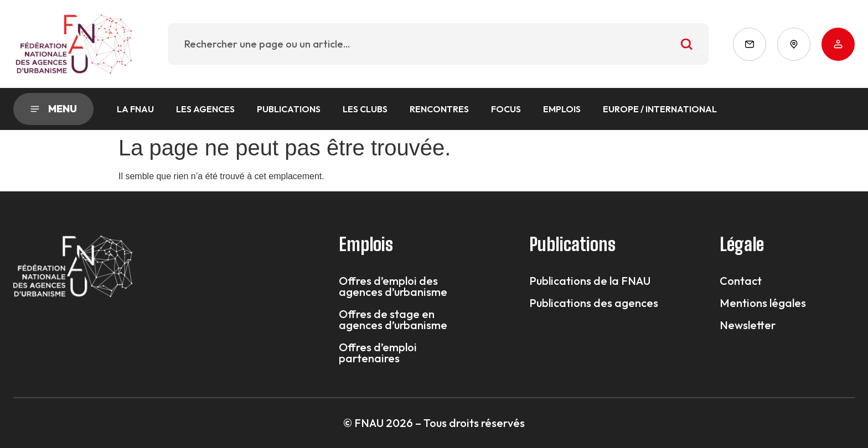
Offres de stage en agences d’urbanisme (393, 320)
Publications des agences (594, 303)
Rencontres (439, 109)
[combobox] (438, 44)
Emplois (562, 109)
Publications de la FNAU (590, 281)
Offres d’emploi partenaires (378, 353)
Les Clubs (365, 109)
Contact (741, 281)
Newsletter (748, 325)
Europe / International (660, 109)
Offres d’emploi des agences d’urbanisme (393, 286)
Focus (506, 109)
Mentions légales (763, 303)
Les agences (205, 109)
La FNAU (135, 109)
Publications (289, 109)
